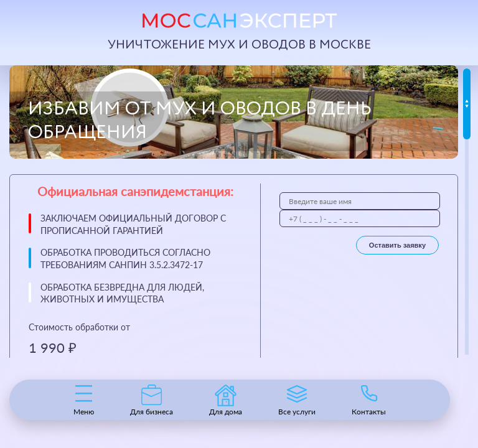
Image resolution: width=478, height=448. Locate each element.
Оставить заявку (397, 245)
